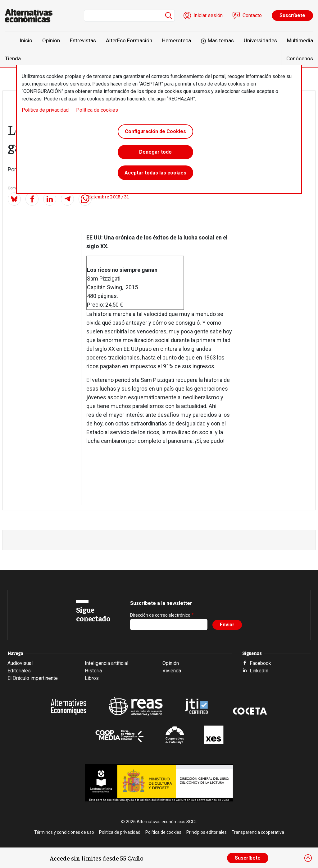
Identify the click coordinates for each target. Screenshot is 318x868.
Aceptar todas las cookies (155, 174)
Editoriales (19, 671)
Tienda (13, 58)
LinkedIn (259, 671)
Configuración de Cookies (155, 132)
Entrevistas (83, 40)
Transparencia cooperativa (258, 832)
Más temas (221, 40)
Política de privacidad (45, 110)
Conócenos (300, 58)
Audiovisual (20, 663)
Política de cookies (97, 110)
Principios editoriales (207, 832)
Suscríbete (292, 15)
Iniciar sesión (208, 15)
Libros (92, 678)
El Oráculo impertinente (33, 678)
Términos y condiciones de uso (64, 832)
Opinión (51, 40)
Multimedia (300, 40)
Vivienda (172, 671)
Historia (93, 671)
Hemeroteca (177, 40)
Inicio (26, 40)
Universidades (260, 40)
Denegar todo (155, 153)
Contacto (252, 15)
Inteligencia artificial (107, 663)
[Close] (308, 858)
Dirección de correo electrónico (160, 615)
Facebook (260, 663)
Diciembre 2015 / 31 (107, 196)
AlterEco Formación (129, 40)
